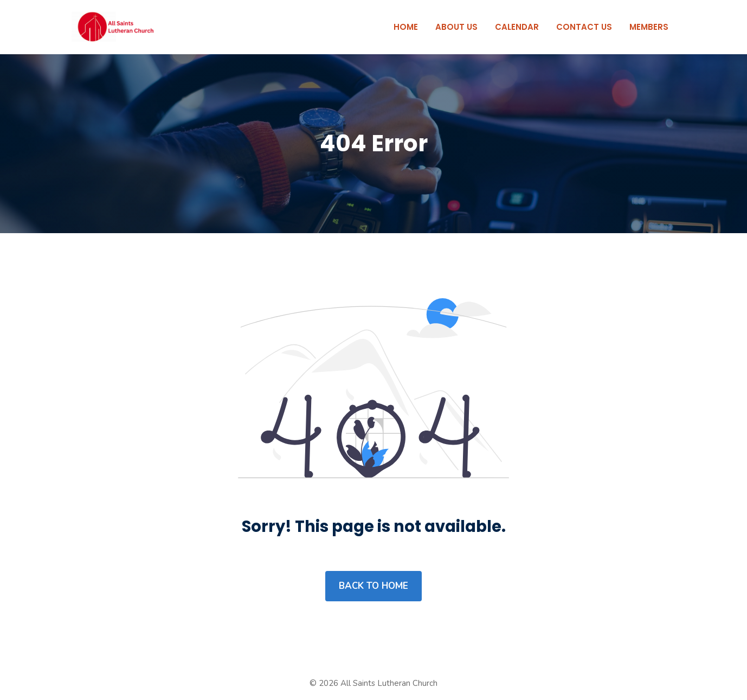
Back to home (373, 586)
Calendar (517, 27)
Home (406, 27)
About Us (456, 27)
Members (649, 27)
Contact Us (584, 27)
